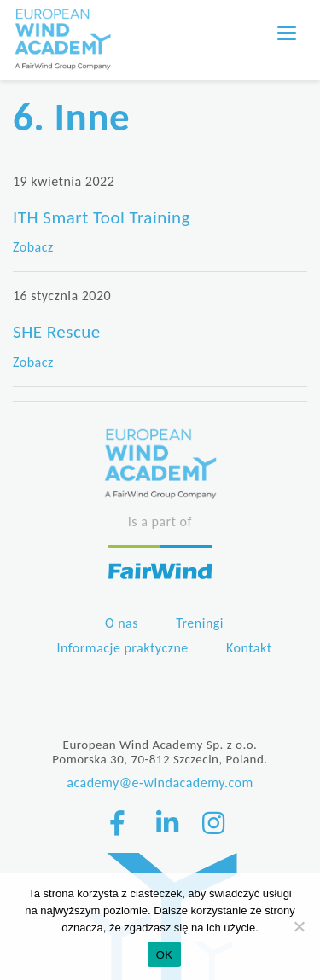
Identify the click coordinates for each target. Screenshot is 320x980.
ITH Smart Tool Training (102, 217)
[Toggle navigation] (287, 33)
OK (164, 955)
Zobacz (33, 247)
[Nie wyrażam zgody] (299, 926)
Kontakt (249, 648)
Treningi (200, 623)
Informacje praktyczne (122, 648)
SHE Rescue (57, 332)
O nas (122, 623)
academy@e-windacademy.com (160, 783)
